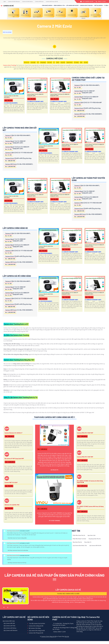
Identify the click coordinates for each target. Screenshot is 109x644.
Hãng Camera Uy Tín (59, 5)
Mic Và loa (27, 62)
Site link (67, 637)
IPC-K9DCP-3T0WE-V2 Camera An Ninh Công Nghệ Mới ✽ (90, 482)
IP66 (81, 62)
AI (54, 62)
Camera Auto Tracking (10, 65)
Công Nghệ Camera (47, 5)
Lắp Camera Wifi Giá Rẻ (72, 5)
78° (38, 62)
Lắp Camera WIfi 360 (9, 623)
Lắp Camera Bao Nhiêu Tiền (80, 545)
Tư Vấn (106, 5)
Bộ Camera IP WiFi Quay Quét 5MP (14, 458)
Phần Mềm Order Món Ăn (79, 535)
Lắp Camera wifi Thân (9, 626)
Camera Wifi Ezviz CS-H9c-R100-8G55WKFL (88, 115)
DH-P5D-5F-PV (54, 470)
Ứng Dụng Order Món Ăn (95, 539)
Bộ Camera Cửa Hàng (34, 628)
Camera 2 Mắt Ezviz (54, 58)
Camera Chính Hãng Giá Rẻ (49, 637)
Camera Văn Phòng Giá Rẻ (35, 633)
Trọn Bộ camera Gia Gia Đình (36, 624)
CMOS (58, 62)
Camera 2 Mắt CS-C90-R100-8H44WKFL (11, 96)
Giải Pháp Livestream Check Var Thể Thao (17, 563)
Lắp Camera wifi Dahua (9, 628)
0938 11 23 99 (102, 1)
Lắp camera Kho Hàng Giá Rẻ (36, 631)
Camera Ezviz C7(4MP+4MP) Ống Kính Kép (87, 109)
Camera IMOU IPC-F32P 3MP (85, 457)
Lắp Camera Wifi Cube (9, 621)
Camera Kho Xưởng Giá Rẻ (35, 626)
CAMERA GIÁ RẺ (7, 6)
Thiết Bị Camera (98, 5)
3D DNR (86, 62)
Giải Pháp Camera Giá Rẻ (13, 531)
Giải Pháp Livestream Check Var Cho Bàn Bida (18, 550)
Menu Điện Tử (88, 542)
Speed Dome (70, 62)
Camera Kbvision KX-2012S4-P (13, 433)
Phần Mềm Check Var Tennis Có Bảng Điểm (17, 538)
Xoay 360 (63, 62)
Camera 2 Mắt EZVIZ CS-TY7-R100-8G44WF (88, 104)
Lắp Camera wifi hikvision (10, 630)
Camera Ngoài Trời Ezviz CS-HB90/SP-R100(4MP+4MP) (60, 95)
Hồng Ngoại (43, 62)
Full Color (50, 62)
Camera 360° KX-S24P (11, 482)
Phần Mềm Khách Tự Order (79, 539)
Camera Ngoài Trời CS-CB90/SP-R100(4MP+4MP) (35, 95)
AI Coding (76, 62)
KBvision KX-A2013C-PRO (12, 505)
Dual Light (33, 62)
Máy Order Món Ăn (77, 542)
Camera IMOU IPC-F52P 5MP (85, 433)
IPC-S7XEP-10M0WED (55, 521)
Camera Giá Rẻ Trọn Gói (86, 5)
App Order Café (91, 535)
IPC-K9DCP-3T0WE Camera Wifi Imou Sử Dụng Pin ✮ (90, 507)
